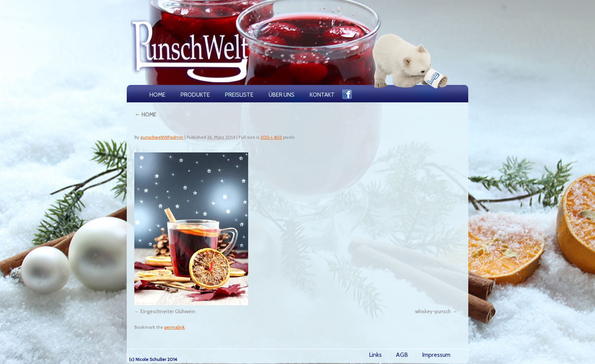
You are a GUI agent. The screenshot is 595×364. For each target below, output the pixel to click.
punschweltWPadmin (162, 137)
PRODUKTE (195, 95)
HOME (157, 95)
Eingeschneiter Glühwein (168, 311)
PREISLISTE (239, 95)
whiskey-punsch (433, 311)
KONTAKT (322, 95)
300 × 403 (271, 137)
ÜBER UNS (282, 95)
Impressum (436, 355)
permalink (175, 327)
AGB (402, 355)
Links (375, 355)
